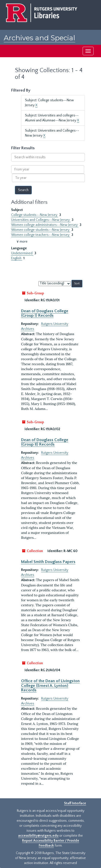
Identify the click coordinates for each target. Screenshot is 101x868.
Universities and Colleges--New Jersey (41, 220)
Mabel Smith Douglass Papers (48, 562)
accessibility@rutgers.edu (38, 836)
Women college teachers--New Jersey (41, 235)
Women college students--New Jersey (41, 230)
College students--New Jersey (35, 215)
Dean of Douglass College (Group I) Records (45, 313)
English (17, 258)
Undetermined (22, 253)
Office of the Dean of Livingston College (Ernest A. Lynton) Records (50, 686)
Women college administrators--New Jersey (45, 225)
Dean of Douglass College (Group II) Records (45, 442)
